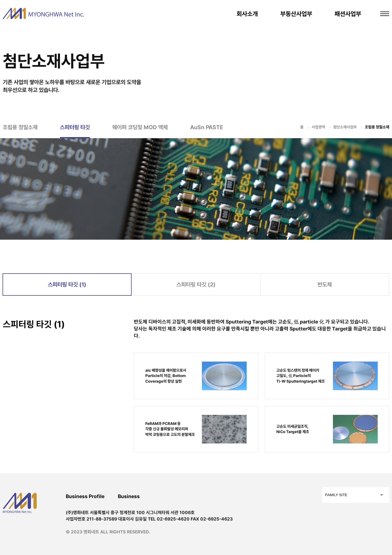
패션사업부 (348, 14)
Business (129, 496)
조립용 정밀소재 (20, 127)
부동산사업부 (296, 14)
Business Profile (85, 496)
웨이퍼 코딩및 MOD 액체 (140, 127)
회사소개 (247, 14)
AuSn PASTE (207, 127)
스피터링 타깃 (75, 127)
